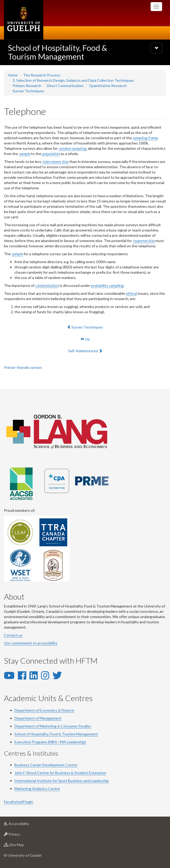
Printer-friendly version (23, 367)
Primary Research (27, 86)
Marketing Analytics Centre (37, 789)
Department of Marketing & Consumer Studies (53, 726)
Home (13, 75)
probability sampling (107, 285)
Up (85, 339)
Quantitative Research (108, 86)
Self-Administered (85, 351)
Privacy (20, 835)
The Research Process (42, 75)
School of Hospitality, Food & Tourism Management (58, 52)
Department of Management (38, 718)
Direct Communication (65, 86)
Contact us (13, 635)
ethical (131, 293)
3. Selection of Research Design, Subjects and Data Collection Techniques (73, 80)
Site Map (22, 846)
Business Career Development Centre (46, 765)
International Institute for (36, 781)
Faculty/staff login (19, 802)
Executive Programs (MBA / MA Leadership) (50, 742)
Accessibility (25, 825)
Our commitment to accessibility (31, 643)
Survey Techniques (28, 91)
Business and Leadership (88, 781)
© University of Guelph (23, 855)
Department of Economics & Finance (44, 710)
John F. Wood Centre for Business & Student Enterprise (60, 773)
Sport (63, 781)
